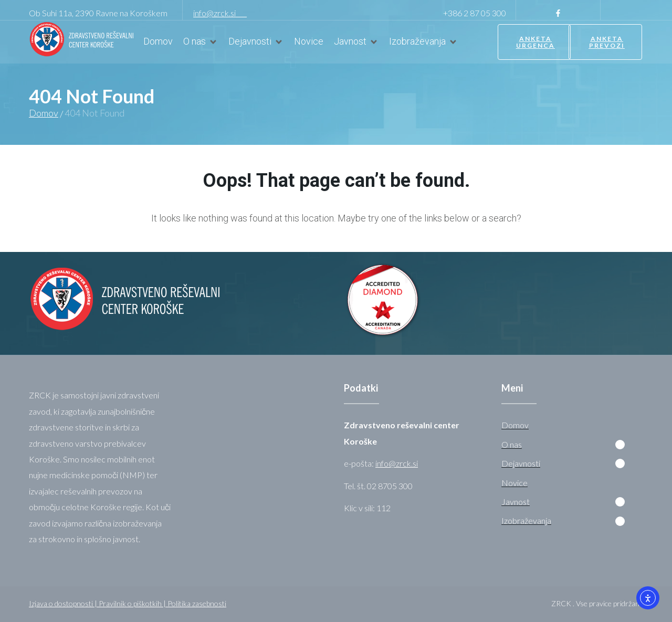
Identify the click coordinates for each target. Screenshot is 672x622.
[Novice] (309, 42)
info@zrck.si (397, 463)
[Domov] (158, 42)
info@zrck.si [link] (220, 13)
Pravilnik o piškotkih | (133, 603)
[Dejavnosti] (256, 42)
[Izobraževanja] (423, 42)
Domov (44, 113)
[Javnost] (356, 42)
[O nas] (201, 42)
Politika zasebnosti (197, 603)
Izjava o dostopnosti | (64, 603)
